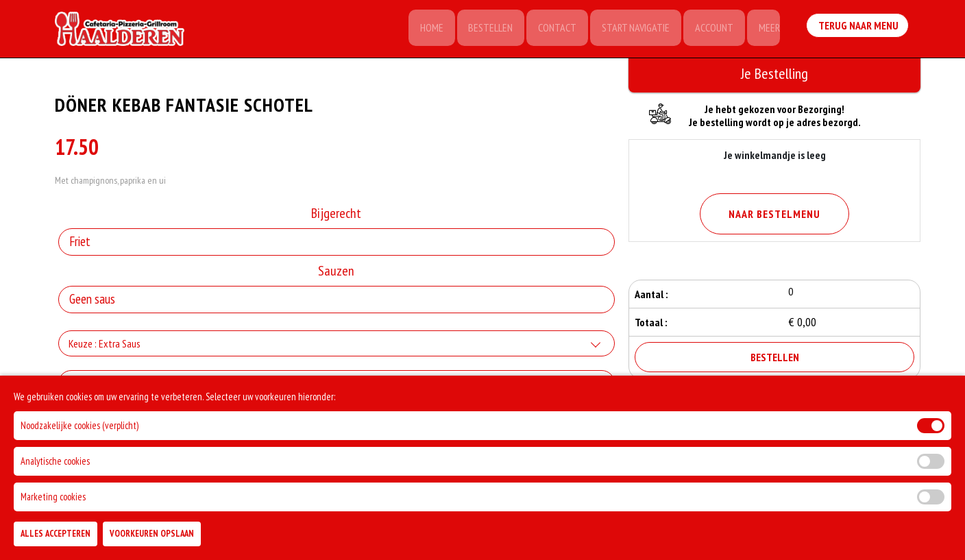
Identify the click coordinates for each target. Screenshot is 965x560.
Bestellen (484, 29)
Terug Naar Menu (858, 27)
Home (423, 29)
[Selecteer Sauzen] (337, 302)
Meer (768, 29)
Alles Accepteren (56, 534)
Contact (552, 29)
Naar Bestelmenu (774, 214)
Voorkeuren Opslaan (152, 534)
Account (711, 29)
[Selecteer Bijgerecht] (337, 244)
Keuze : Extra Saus (105, 345)
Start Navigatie (632, 29)
